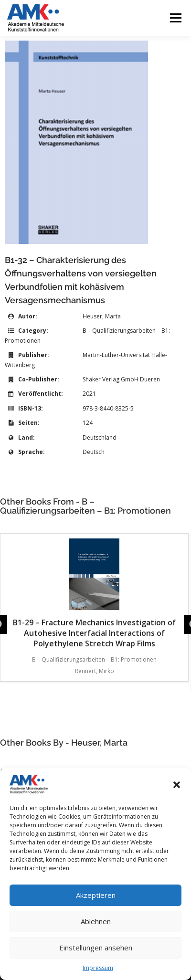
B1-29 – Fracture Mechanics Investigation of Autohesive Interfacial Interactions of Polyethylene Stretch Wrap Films (94, 594)
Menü (175, 18)
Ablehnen (96, 921)
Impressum (98, 968)
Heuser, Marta (102, 316)
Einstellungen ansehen (96, 948)
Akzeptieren (96, 895)
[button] (177, 785)
